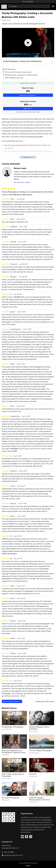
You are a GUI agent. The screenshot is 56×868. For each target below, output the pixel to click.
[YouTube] (22, 837)
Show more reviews (12, 701)
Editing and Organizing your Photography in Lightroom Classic (14, 751)
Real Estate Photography (11, 798)
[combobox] (29, 6)
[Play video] (28, 43)
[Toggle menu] (53, 6)
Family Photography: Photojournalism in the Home (39, 799)
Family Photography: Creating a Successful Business (22, 61)
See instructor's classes (22, 182)
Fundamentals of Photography (13, 727)
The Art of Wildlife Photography (40, 750)
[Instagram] (31, 837)
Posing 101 (33, 774)
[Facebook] (26, 837)
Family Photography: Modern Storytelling (39, 728)
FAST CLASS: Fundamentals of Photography (13, 775)
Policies (28, 866)
